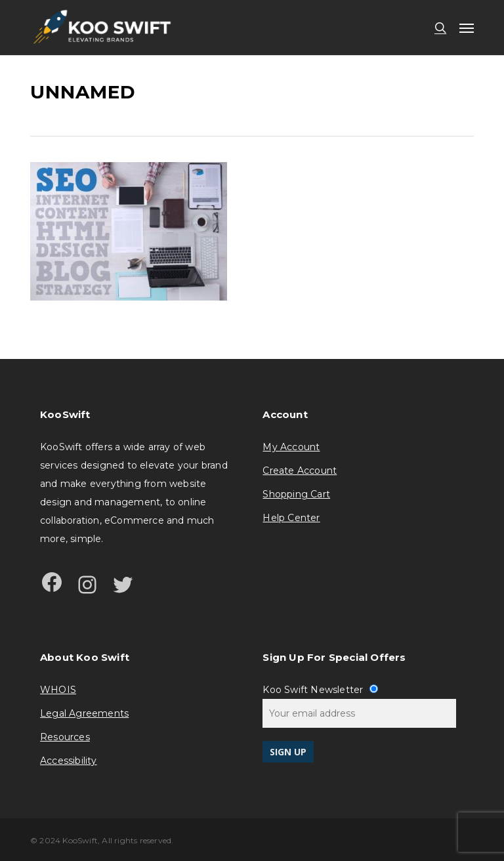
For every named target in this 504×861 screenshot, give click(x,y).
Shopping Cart (296, 494)
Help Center (291, 518)
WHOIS (58, 690)
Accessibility (69, 761)
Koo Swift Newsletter (320, 690)
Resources (65, 737)
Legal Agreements (84, 713)
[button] (467, 28)
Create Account (300, 471)
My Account (291, 447)
